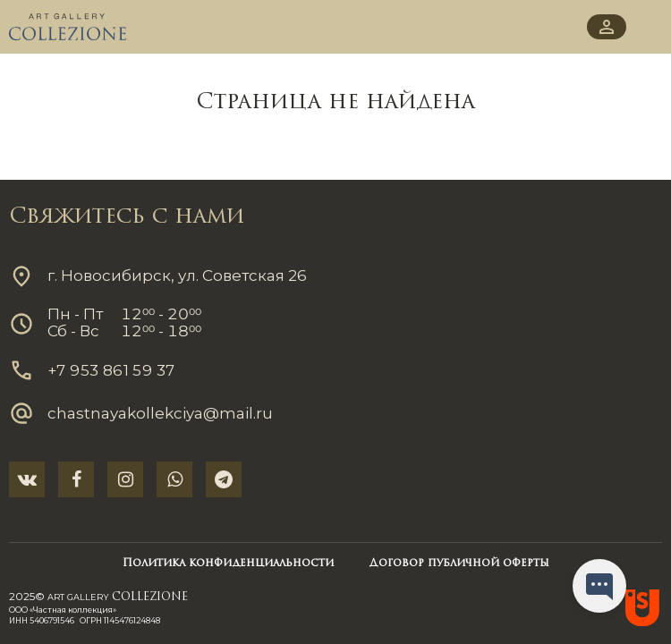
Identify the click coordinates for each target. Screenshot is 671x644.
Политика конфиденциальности (228, 563)
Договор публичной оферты (459, 563)
